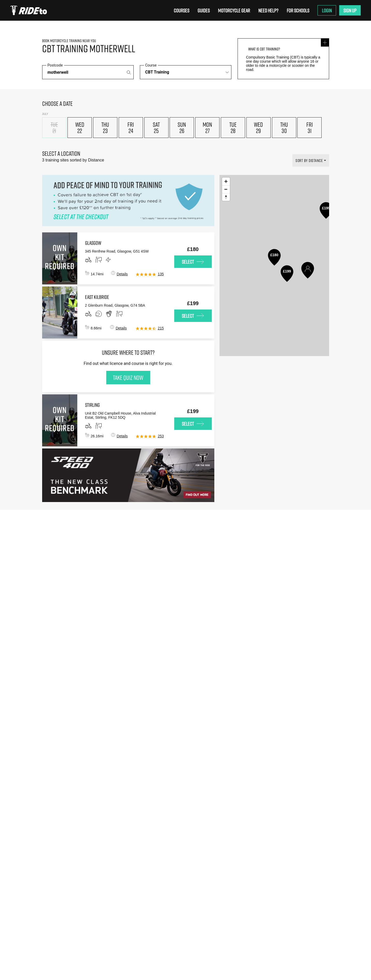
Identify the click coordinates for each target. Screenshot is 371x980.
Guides (204, 10)
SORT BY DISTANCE (309, 160)
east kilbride (97, 297)
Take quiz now (128, 377)
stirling (92, 405)
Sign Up (350, 10)
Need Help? (268, 10)
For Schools (298, 10)
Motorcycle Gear (234, 10)
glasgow (93, 243)
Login (327, 10)
